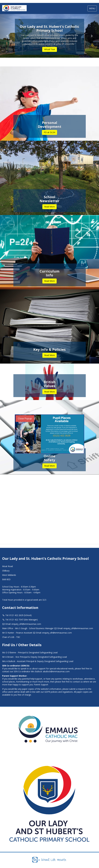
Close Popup (25, 418)
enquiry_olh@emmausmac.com (26, 624)
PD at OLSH (49, 132)
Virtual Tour (50, 49)
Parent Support (41, 685)
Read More (49, 207)
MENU (93, 9)
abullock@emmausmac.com (56, 671)
